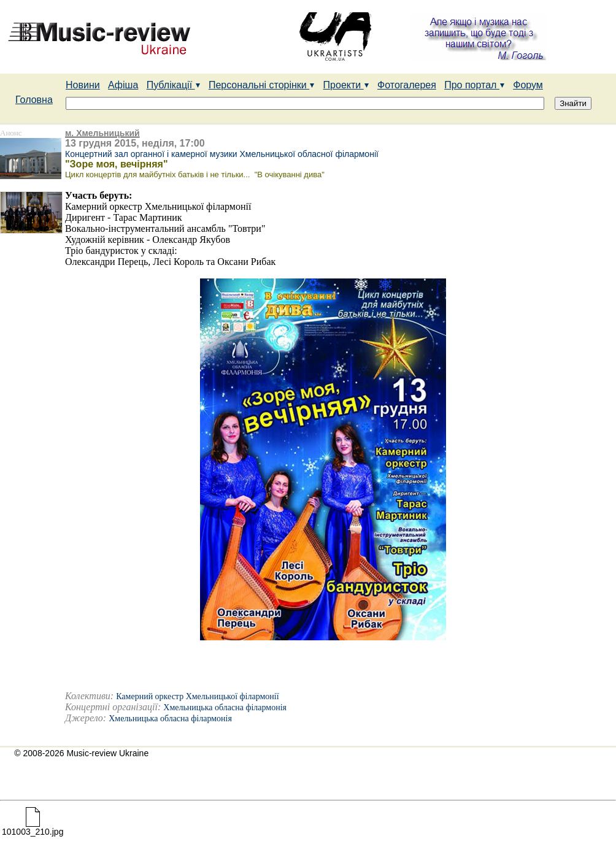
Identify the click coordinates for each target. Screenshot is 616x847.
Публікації (174, 85)
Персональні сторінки (262, 85)
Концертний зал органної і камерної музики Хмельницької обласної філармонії (222, 154)
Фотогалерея (407, 85)
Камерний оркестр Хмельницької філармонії (197, 696)
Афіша (123, 85)
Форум (528, 85)
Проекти (346, 85)
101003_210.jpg (33, 828)
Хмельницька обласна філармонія (225, 707)
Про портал (475, 85)
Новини (83, 85)
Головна (34, 100)
